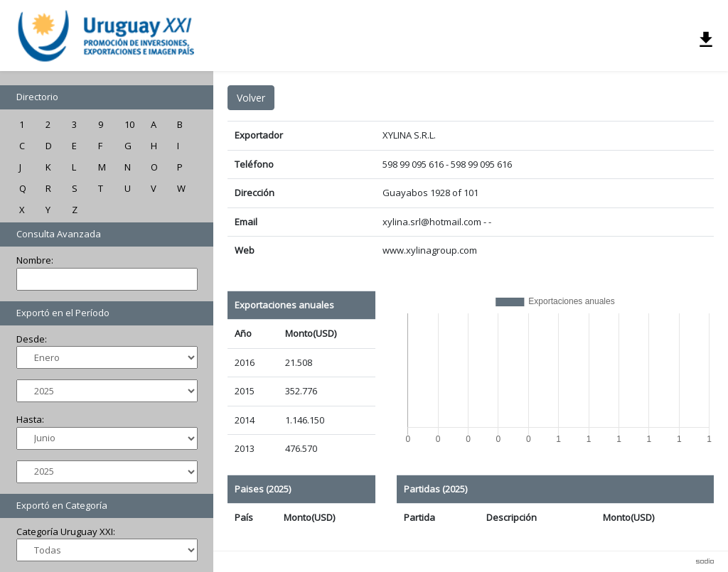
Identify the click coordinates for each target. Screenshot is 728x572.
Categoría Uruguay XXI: (66, 531)
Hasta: (30, 419)
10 (129, 124)
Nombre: (35, 260)
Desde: (32, 339)
